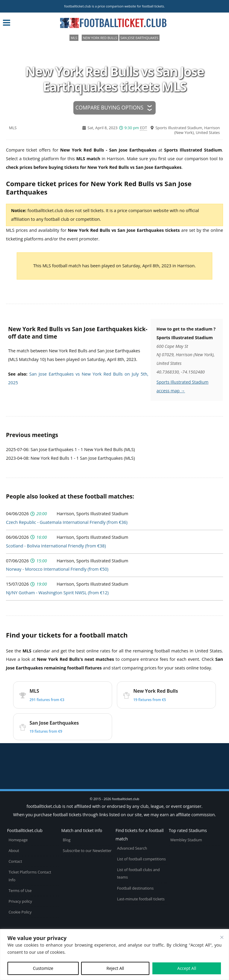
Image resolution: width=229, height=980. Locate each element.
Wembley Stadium (186, 840)
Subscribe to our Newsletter (87, 851)
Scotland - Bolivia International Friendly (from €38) (56, 546)
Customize (43, 968)
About (14, 851)
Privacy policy (20, 901)
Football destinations (136, 888)
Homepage (18, 840)
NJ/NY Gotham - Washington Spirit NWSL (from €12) (57, 593)
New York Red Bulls (100, 38)
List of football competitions (142, 859)
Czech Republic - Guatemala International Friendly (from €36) (67, 522)
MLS (74, 38)
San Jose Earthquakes (139, 38)
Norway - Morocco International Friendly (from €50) (57, 569)
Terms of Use (20, 891)
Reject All (115, 968)
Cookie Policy (20, 912)
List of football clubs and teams (139, 873)
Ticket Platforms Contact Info (30, 876)
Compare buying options (109, 108)
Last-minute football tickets (141, 899)
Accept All (187, 968)
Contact (15, 861)
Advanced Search (132, 848)
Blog (67, 840)
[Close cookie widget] (222, 937)
